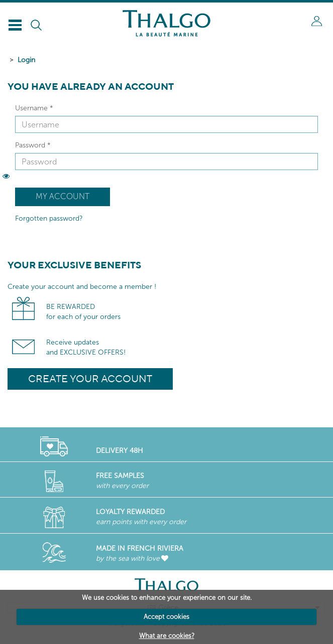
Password (33, 145)
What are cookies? (167, 636)
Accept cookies (166, 617)
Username (34, 108)
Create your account (90, 378)
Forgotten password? (49, 218)
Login (26, 60)
